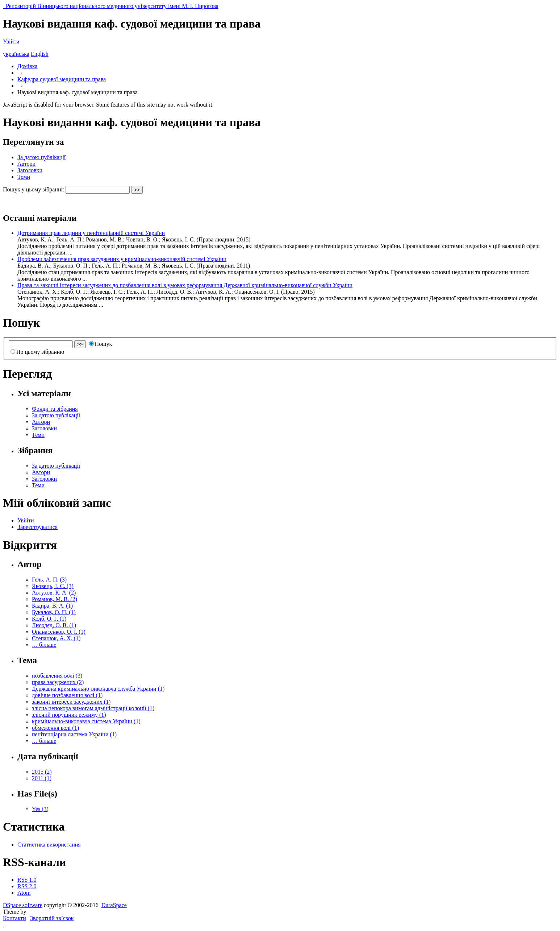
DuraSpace (114, 905)
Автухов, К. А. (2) (54, 593)
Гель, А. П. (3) (49, 580)
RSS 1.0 (27, 880)
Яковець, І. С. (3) (53, 586)
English (40, 54)
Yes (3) (40, 809)
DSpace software (23, 905)
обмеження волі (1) (55, 728)
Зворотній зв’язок (52, 918)
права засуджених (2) (58, 682)
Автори (26, 164)
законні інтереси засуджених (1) (71, 702)
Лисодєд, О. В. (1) (54, 625)
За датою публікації (41, 157)
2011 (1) (42, 778)
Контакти (14, 918)
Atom (24, 893)
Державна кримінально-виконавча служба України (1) (98, 689)
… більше (44, 645)
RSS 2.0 (27, 886)
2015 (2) (42, 772)
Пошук (101, 344)
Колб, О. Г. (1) (49, 619)
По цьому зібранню (37, 352)
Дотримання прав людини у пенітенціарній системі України (91, 233)
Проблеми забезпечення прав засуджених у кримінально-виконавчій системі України (122, 259)
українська (16, 54)
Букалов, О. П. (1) (54, 612)
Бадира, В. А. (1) (52, 606)
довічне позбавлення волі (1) (67, 695)
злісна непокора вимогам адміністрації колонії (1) (93, 708)
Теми (24, 177)
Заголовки (30, 170)
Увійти (11, 42)
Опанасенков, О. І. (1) (59, 632)
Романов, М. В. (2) (55, 599)
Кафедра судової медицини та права (62, 79)
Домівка (27, 66)
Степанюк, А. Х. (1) (56, 638)
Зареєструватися (37, 527)
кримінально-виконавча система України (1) (86, 721)
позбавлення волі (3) (57, 676)
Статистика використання (49, 845)
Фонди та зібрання (55, 409)
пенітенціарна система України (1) (74, 734)
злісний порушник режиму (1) (69, 715)
